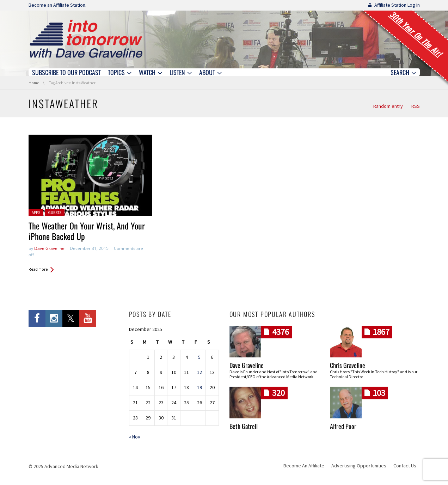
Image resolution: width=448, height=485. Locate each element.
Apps (36, 213)
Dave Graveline (49, 248)
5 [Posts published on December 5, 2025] (199, 357)
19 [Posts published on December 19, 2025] (200, 387)
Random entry (388, 106)
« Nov (135, 437)
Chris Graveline (348, 365)
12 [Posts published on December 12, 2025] (200, 372)
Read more (38, 269)
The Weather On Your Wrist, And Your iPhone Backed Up (87, 231)
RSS (416, 106)
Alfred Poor (343, 426)
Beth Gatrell (244, 426)
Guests (55, 213)
